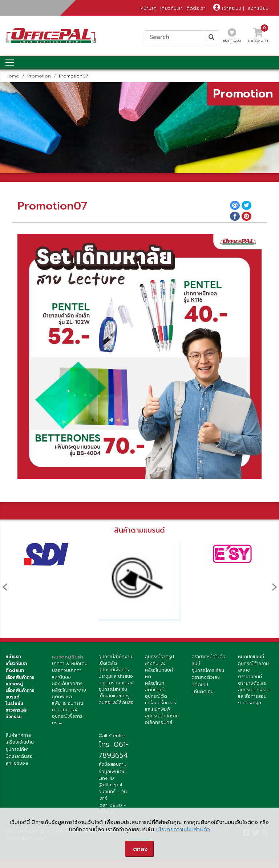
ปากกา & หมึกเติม (70, 664)
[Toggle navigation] (10, 63)
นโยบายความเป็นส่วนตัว (183, 830)
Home (12, 76)
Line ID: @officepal (110, 781)
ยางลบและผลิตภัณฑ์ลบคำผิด (160, 670)
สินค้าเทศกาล (18, 735)
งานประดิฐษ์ (250, 703)
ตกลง (140, 849)
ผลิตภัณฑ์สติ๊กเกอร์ (155, 686)
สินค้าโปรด (232, 37)
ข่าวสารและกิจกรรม (16, 713)
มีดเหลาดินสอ (19, 756)
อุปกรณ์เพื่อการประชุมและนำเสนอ (116, 673)
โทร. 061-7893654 (114, 750)
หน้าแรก (149, 8)
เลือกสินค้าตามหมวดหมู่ (20, 681)
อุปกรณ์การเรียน (208, 670)
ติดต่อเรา (196, 8)
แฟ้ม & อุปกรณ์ (68, 703)
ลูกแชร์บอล (17, 763)
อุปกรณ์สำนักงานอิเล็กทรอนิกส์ (162, 719)
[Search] (175, 37)
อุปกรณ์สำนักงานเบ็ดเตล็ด (115, 660)
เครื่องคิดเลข (120, 683)
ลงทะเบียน (258, 8)
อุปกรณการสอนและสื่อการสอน (254, 693)
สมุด (103, 683)
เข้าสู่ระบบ (227, 8)
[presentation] (5, 587)
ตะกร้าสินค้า (258, 37)
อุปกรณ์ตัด (156, 696)
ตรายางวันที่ (250, 677)
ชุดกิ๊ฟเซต (62, 697)
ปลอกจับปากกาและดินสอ (67, 674)
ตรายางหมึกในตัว (209, 657)
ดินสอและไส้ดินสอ (116, 702)
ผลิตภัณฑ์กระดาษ (69, 690)
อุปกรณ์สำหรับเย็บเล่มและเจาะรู (114, 693)
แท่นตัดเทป (203, 692)
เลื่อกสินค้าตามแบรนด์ (20, 694)
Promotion (39, 76)
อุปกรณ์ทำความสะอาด (253, 667)
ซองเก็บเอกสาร (67, 684)
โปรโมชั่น (14, 704)
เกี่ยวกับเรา (171, 8)
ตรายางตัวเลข (206, 677)
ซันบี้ (196, 664)
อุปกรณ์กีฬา (17, 749)
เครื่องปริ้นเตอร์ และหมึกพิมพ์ (161, 706)
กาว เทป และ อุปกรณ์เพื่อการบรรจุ (67, 716)
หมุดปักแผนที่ (251, 657)
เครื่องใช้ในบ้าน (20, 742)
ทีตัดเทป (200, 685)
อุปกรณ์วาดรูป (159, 657)
